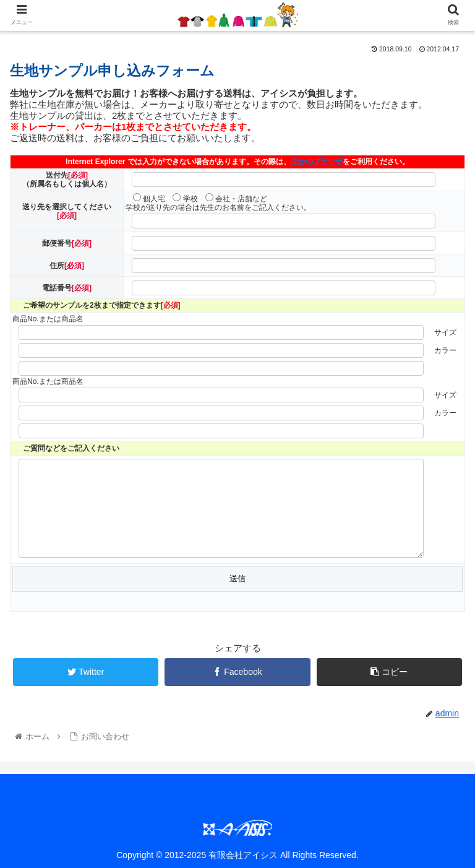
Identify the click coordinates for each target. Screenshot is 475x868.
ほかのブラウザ (317, 162)
